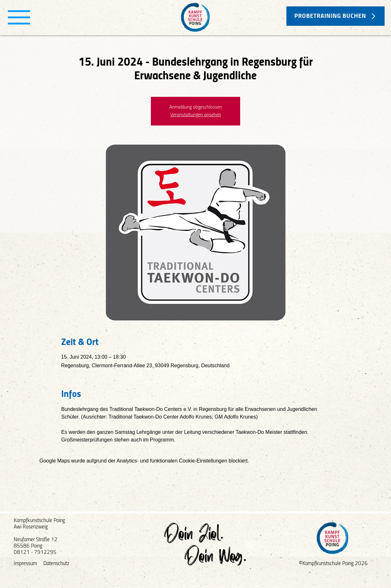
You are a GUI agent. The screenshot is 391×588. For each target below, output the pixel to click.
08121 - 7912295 (35, 552)
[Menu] (19, 17)
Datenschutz (56, 564)
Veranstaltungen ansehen (196, 115)
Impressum (25, 564)
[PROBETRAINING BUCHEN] (336, 16)
